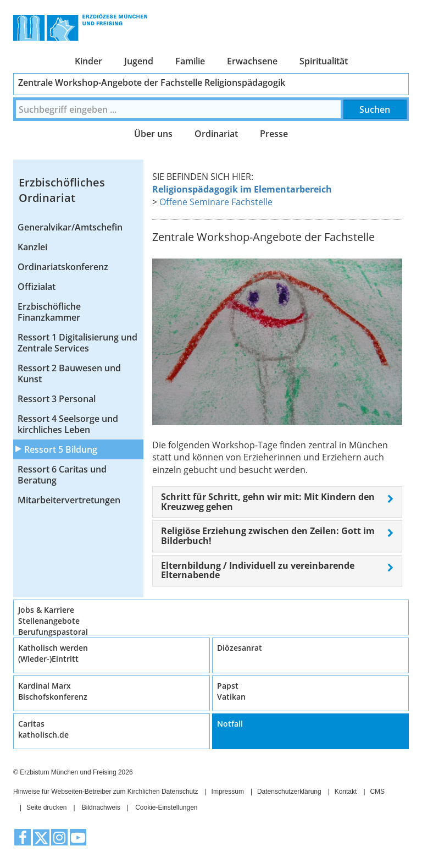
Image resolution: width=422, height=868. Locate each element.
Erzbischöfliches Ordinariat (62, 190)
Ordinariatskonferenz (63, 267)
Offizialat (37, 287)
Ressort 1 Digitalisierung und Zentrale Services (77, 343)
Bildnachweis (101, 807)
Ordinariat (216, 134)
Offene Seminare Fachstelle (216, 202)
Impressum (228, 792)
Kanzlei (32, 247)
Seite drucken (46, 807)
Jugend (139, 61)
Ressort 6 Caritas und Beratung (62, 475)
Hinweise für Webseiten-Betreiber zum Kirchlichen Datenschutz (106, 792)
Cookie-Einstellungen (166, 807)
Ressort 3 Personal (57, 399)
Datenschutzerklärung (289, 792)
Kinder (88, 61)
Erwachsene (252, 61)
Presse (274, 134)
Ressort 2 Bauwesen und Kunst (69, 373)
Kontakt (346, 792)
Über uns (153, 134)
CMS (377, 792)
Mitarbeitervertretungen (69, 500)
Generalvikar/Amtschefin (70, 227)
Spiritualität (324, 61)
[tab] (277, 502)
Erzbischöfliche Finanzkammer (49, 312)
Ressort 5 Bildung (61, 449)
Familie (190, 61)
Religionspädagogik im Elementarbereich (242, 189)
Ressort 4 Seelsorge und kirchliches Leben (68, 424)
